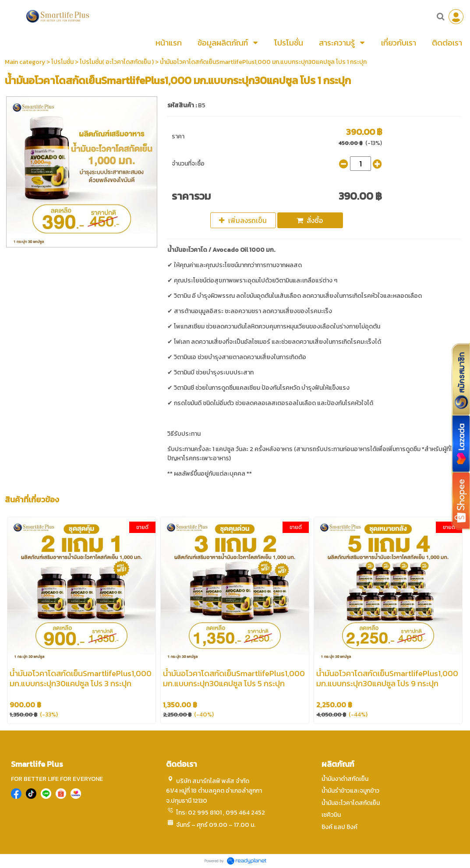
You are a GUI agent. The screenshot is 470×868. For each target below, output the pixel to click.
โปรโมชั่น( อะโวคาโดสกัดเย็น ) (117, 62)
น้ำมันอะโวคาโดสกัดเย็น (351, 803)
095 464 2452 (245, 813)
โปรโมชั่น (62, 62)
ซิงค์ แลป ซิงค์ (339, 827)
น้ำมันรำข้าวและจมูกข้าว (350, 791)
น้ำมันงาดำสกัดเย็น (345, 779)
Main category (25, 62)
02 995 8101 (205, 813)
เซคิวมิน (331, 815)
